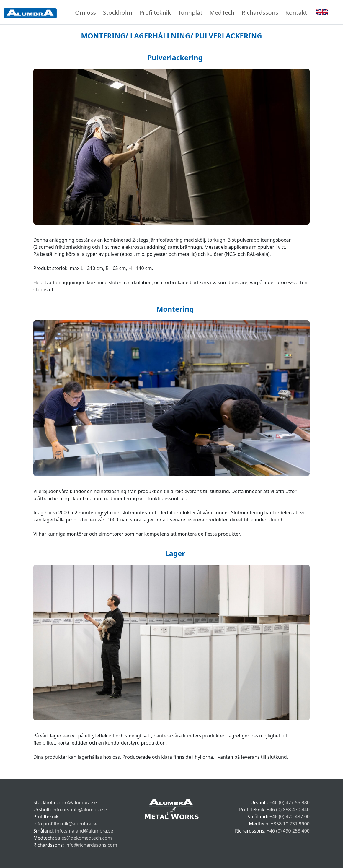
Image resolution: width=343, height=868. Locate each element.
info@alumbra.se (78, 802)
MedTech (222, 13)
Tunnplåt (190, 13)
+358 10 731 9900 (290, 824)
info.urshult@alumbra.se (80, 810)
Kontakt (296, 13)
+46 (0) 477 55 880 (290, 802)
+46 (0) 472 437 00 (290, 817)
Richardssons (260, 13)
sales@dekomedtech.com (84, 838)
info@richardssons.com (91, 845)
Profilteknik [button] (155, 13)
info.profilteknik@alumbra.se (65, 824)
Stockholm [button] (118, 13)
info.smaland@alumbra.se (84, 831)
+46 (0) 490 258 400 (288, 831)
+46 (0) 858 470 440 (288, 810)
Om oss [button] (85, 13)
